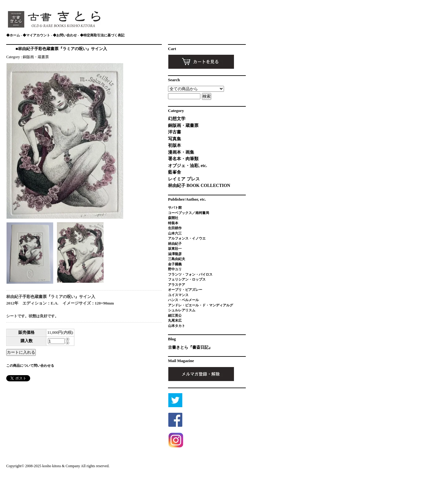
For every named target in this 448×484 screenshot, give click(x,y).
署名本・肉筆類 (183, 159)
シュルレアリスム (182, 310)
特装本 (173, 223)
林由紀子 (175, 244)
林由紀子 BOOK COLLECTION (199, 186)
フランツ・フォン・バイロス (190, 274)
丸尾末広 (175, 320)
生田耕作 (175, 228)
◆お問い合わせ (65, 35)
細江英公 (175, 315)
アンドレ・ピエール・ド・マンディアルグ (201, 305)
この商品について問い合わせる (30, 365)
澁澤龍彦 (177, 254)
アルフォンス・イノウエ (187, 238)
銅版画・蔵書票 (36, 57)
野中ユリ (175, 269)
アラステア (177, 285)
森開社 (173, 218)
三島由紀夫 (177, 259)
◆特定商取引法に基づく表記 (102, 35)
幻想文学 (177, 119)
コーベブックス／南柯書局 (189, 213)
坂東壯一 (175, 249)
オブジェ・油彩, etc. (188, 166)
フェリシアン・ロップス (187, 279)
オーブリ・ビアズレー (185, 290)
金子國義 (175, 264)
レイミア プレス (184, 179)
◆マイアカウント (36, 35)
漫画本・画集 (181, 152)
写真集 (175, 139)
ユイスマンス (178, 295)
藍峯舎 (175, 172)
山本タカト (177, 326)
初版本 (175, 145)
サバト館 (175, 207)
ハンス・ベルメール (183, 300)
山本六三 (175, 233)
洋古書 (175, 132)
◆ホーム (13, 35)
